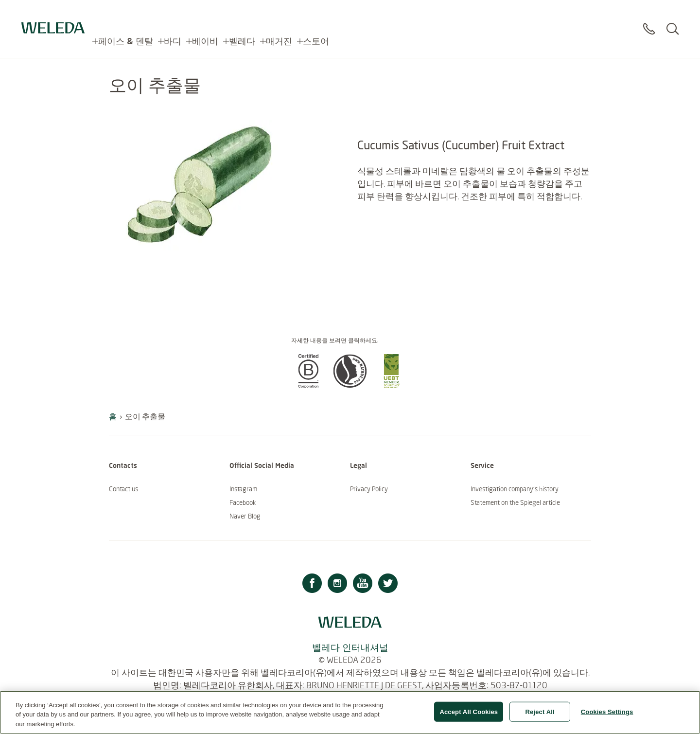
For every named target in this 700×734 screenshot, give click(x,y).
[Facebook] (312, 584)
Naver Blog (245, 516)
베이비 (205, 15)
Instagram (243, 489)
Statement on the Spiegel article (515, 502)
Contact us (123, 489)
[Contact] (649, 19)
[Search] (673, 19)
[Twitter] (388, 584)
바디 (173, 15)
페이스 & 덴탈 (126, 15)
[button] (308, 385)
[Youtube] (363, 584)
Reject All (540, 716)
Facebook (243, 502)
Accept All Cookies (469, 716)
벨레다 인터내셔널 (350, 647)
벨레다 (242, 15)
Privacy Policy (369, 489)
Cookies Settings (607, 716)
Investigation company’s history (515, 489)
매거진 (279, 15)
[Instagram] (337, 584)
